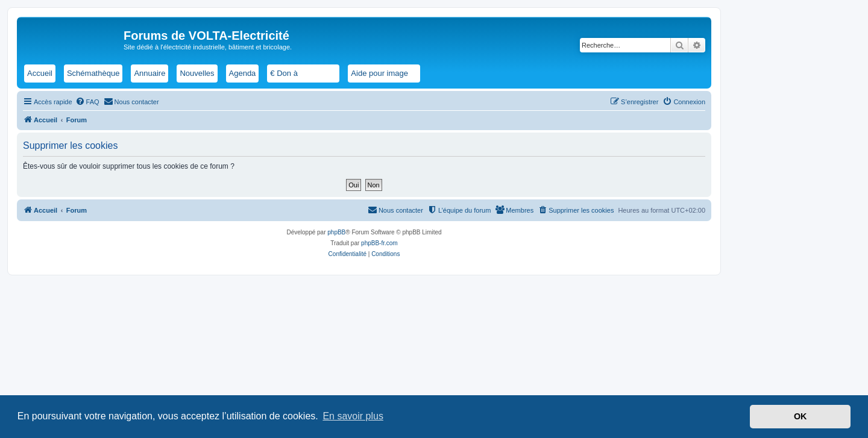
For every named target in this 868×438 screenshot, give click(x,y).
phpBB (336, 232)
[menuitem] (87, 102)
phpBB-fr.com (379, 243)
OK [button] (800, 416)
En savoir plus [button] (353, 416)
